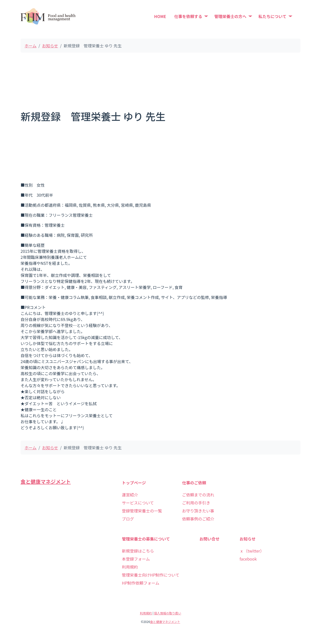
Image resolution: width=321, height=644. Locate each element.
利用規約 (130, 567)
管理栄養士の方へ (230, 16)
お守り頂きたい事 (198, 511)
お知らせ (50, 46)
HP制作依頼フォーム (141, 583)
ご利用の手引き (196, 503)
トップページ (134, 483)
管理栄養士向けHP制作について (151, 575)
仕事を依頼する (188, 16)
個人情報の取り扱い (168, 613)
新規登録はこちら (138, 551)
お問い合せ (209, 539)
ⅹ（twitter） (252, 551)
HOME (160, 16)
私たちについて (272, 16)
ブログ (128, 519)
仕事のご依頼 (194, 483)
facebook (248, 559)
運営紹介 (130, 495)
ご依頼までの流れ (198, 495)
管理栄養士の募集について (146, 539)
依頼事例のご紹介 (198, 519)
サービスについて (138, 503)
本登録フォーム (136, 559)
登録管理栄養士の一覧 (142, 511)
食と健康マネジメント (46, 481)
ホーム (31, 46)
